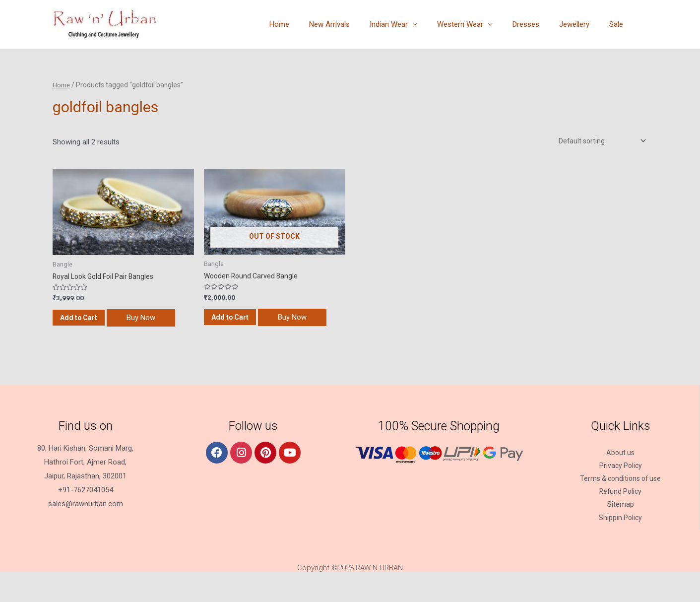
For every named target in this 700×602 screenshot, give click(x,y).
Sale (619, 24)
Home (312, 24)
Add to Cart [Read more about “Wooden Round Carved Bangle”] (244, 322)
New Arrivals (357, 24)
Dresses (538, 24)
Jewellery (582, 24)
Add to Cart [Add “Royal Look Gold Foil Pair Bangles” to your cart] (93, 323)
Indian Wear (411, 24)
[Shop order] (597, 141)
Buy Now (87, 345)
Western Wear (477, 24)
